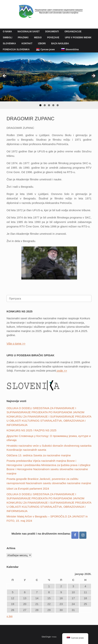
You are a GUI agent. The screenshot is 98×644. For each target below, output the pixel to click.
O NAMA (7, 32)
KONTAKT (27, 44)
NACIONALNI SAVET (29, 32)
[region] (49, 81)
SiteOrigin (46, 637)
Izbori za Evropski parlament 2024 (28, 489)
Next (93, 76)
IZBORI (42, 44)
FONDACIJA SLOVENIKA (16, 49)
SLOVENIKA (9, 44)
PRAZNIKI (23, 38)
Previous (5, 76)
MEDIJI (38, 38)
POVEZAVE (53, 38)
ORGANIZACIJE (73, 32)
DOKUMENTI (52, 32)
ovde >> (61, 371)
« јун (10, 616)
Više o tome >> (16, 343)
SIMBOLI (7, 38)
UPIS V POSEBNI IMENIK (78, 38)
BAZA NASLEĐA (60, 44)
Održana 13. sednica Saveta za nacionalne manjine (39, 455)
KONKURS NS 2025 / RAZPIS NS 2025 (31, 430)
